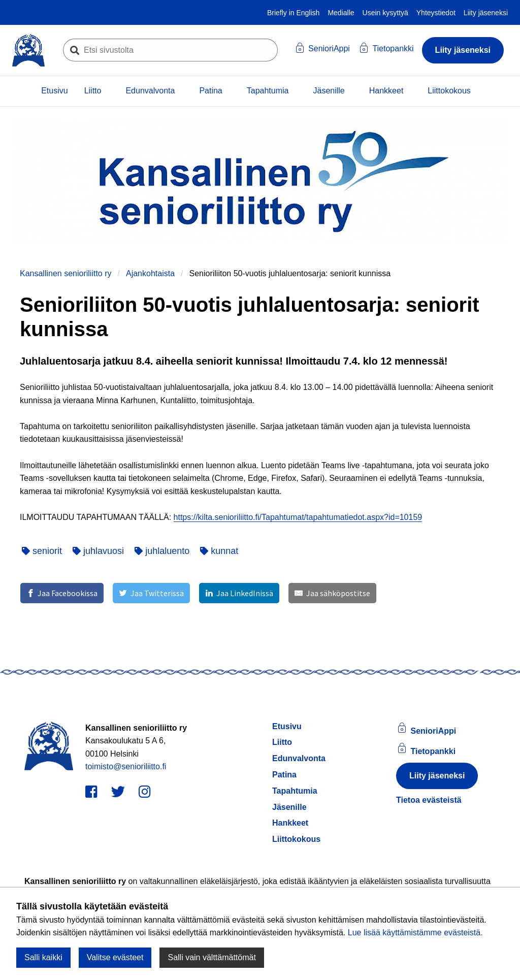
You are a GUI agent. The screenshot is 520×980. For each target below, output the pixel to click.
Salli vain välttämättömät (212, 957)
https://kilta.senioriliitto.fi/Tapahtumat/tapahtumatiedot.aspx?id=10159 (298, 517)
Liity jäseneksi (486, 13)
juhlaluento (162, 551)
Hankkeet (386, 91)
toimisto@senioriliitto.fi (126, 766)
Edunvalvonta (150, 91)
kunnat (219, 551)
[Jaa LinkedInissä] (239, 593)
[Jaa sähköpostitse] (332, 593)
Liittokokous (449, 91)
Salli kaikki (43, 957)
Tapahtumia (268, 91)
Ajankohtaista (150, 273)
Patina (210, 91)
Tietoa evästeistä (429, 800)
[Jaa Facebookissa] (62, 593)
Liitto (93, 91)
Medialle (341, 13)
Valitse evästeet (115, 957)
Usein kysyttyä (385, 13)
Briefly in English (294, 13)
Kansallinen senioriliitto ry (66, 273)
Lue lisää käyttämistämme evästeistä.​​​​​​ (415, 933)
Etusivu (54, 91)
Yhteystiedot (436, 13)
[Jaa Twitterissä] (151, 593)
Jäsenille (329, 91)
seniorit (42, 551)
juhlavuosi (98, 551)
